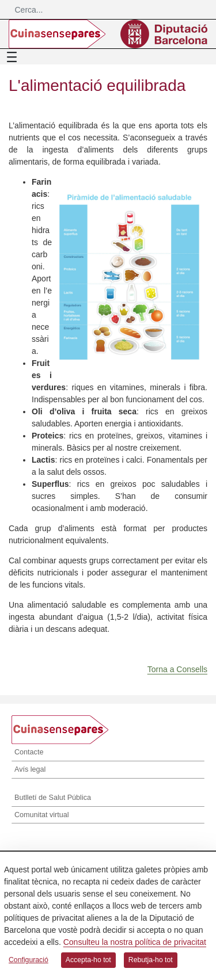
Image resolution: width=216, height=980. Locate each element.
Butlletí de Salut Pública (53, 798)
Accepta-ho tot (88, 960)
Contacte (29, 752)
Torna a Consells (177, 669)
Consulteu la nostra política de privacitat (135, 942)
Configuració (29, 960)
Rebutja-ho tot (151, 960)
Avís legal (30, 769)
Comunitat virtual (42, 815)
